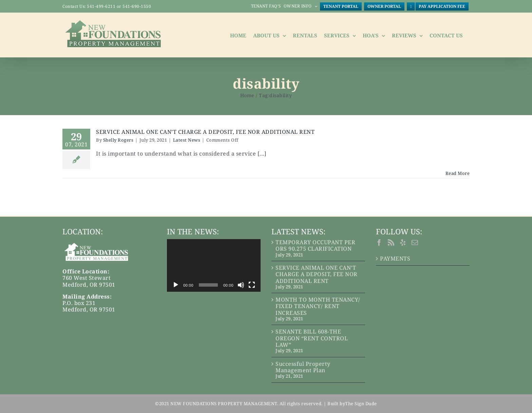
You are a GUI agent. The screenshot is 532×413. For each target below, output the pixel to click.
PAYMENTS (395, 259)
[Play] (176, 285)
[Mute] (241, 285)
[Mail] (415, 242)
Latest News (187, 140)
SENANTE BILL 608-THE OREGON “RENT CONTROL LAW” (312, 338)
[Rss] (391, 242)
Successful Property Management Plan (303, 367)
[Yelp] (403, 242)
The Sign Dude (361, 403)
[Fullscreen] (252, 285)
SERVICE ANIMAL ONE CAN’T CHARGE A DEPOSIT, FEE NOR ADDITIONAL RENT (205, 132)
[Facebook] (379, 242)
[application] (214, 265)
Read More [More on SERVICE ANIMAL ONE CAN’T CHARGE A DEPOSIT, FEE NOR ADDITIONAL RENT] (458, 173)
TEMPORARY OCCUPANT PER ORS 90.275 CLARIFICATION (315, 246)
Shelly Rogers (118, 140)
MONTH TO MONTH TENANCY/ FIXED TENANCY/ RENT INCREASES (318, 306)
